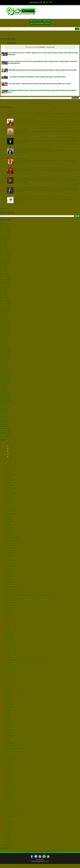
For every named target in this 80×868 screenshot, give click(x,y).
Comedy (9, 553)
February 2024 (4, 276)
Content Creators (12, 556)
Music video (10, 746)
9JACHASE (4, 209)
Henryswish (10, 647)
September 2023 (4, 286)
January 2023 (3, 302)
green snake (10, 636)
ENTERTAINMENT (39, 23)
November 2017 (4, 418)
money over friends (12, 725)
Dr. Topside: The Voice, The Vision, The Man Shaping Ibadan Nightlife (33, 149)
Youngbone (10, 842)
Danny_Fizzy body (12, 566)
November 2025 (4, 233)
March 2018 (3, 412)
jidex (8, 678)
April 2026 (3, 223)
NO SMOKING (11, 754)
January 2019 (3, 392)
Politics (9, 772)
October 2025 (4, 235)
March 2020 (3, 370)
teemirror (10, 814)
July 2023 (2, 290)
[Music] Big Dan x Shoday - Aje (22, 168)
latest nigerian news (13, 686)
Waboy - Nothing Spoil (20, 129)
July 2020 (2, 362)
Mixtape (9, 715)
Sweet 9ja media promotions (15, 808)
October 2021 (4, 332)
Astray (9, 498)
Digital (9, 574)
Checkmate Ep (11, 548)
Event (9, 608)
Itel (8, 673)
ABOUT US (26, 851)
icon (8, 665)
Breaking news (11, 535)
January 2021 (3, 350)
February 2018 (4, 414)
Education (10, 592)
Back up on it (10, 511)
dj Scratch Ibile (11, 584)
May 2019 (3, 388)
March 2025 (3, 249)
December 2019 (4, 376)
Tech (8, 811)
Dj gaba (9, 579)
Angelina (9, 483)
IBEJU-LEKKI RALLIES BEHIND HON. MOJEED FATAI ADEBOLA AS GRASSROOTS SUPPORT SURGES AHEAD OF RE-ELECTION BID (47, 188)
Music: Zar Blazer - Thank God (22, 139)
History (9, 649)
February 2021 (4, 348)
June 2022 (3, 316)
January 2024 (3, 278)
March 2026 (3, 225)
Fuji (8, 623)
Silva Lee (9, 795)
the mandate (11, 816)
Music (9, 444)
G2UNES (9, 626)
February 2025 (4, 251)
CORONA (9, 561)
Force (9, 618)
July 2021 (2, 338)
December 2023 (4, 280)
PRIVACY (47, 851)
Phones (9, 769)
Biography (10, 522)
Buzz (8, 543)
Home (9, 866)
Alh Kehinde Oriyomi (13, 475)
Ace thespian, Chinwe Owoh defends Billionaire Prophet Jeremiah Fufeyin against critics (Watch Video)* (38, 77)
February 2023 (4, 300)
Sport (9, 801)
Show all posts (50, 47)
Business (10, 540)
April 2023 (3, 296)
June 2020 (3, 364)
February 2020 (4, 372)
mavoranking (11, 704)
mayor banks (11, 707)
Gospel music (11, 634)
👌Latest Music (11, 446)
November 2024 (4, 257)
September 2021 (4, 334)
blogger (9, 524)
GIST (40, 21)
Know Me (10, 681)
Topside (9, 821)
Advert (9, 464)
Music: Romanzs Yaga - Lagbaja (15, 748)
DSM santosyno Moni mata (14, 587)
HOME (31, 21)
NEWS (49, 21)
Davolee (9, 569)
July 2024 (2, 266)
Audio (9, 506)
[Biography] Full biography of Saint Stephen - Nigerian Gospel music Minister (35, 178)
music (9, 738)
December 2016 (4, 430)
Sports (9, 803)
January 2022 (3, 326)
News (9, 751)
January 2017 (3, 428)
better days (10, 519)
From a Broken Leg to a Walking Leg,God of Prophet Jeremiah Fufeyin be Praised (29, 112)
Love (8, 696)
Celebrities (10, 545)
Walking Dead (11, 840)
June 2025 (3, 243)
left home (10, 689)
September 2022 (4, 310)
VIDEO (31, 23)
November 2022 (4, 306)
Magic (9, 702)
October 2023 (4, 284)
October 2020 (4, 356)
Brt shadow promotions (13, 537)
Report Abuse (5, 848)
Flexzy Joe (10, 616)
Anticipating (10, 485)
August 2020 (3, 360)
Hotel (8, 655)
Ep (8, 605)
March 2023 (3, 298)
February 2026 (4, 227)
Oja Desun (10, 756)
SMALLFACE (10, 798)
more (8, 728)
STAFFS (41, 851)
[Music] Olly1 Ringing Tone (21, 159)
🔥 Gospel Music (12, 454)
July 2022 (2, 314)
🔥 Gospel (10, 451)
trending (9, 824)
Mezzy (9, 709)
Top (8, 819)
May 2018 (3, 408)
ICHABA (9, 662)
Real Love (10, 780)
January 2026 (3, 229)
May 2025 (3, 245)
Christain (9, 550)
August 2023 (3, 288)
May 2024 (3, 269)
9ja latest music (11, 459)
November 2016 (4, 432)
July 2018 (2, 404)
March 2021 (3, 346)
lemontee (10, 691)
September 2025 (4, 237)
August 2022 (3, 312)
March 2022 (3, 322)
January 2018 (3, 416)
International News (12, 670)
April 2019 (3, 390)
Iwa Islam (10, 675)
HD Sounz (10, 642)
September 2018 (4, 400)
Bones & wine (11, 527)
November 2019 (4, 378)
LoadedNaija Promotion (13, 694)
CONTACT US (34, 851)
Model (9, 717)
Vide (8, 829)
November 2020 (4, 354)
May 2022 (3, 318)
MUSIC (36, 21)
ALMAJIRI (9, 477)
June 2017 (3, 422)
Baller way (10, 517)
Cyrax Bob (10, 563)
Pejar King (10, 767)
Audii (8, 503)
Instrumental (10, 668)
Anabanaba (10, 480)
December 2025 (4, 231)
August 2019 (3, 382)
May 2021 (3, 342)
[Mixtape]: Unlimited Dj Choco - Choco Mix (25, 119)
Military (9, 712)
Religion (9, 788)
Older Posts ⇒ (75, 98)
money (9, 722)
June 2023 (3, 292)
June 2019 (3, 386)
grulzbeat (10, 639)
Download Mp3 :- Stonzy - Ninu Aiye (24, 198)
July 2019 (2, 384)
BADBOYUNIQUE (11, 514)
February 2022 (4, 324)
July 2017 (2, 420)
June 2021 (3, 340)
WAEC (9, 837)
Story (8, 806)
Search (77, 29)
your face (10, 845)
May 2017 (3, 424)
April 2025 (3, 247)
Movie (9, 730)
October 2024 (4, 259)
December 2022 (4, 304)
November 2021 (4, 330)
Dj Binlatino (10, 576)
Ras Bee (9, 775)
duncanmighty (11, 590)
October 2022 (4, 308)
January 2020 (3, 374)
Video (9, 832)
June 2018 (3, 406)
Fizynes (9, 613)
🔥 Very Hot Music (12, 457)
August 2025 (3, 239)
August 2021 (3, 336)
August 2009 (3, 436)
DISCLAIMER (54, 851)
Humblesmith (11, 657)
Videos (9, 835)
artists (9, 496)
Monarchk (10, 720)
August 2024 (3, 263)
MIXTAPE (48, 23)
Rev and (9, 790)
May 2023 (3, 294)
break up (10, 532)
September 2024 (4, 261)
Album (9, 472)
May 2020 (3, 366)
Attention (10, 501)
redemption (10, 782)
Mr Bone (9, 733)
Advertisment (11, 467)
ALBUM (44, 21)
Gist (8, 629)
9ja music (10, 462)
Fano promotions (12, 610)
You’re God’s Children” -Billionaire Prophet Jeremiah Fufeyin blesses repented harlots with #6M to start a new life (40, 84)
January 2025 (3, 253)
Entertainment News (13, 602)
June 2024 (3, 268)
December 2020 (4, 352)
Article (9, 490)
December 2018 (4, 394)
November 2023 (4, 282)
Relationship (10, 785)
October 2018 (4, 398)
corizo (9, 558)
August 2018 (3, 402)
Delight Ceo (10, 571)
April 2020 (3, 368)
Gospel (9, 631)
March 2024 (3, 274)
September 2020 (4, 358)
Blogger (48, 103)
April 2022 (3, 320)
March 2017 (3, 426)
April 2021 (3, 344)
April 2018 (3, 410)
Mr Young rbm (11, 735)
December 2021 (4, 328)
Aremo (9, 488)
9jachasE (46, 861)
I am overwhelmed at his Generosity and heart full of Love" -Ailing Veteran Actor (28, 660)
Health (9, 644)
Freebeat (10, 621)
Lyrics (9, 699)
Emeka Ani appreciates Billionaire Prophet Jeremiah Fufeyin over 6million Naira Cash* (30, 595)
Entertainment (11, 597)
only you (9, 762)
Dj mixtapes (10, 582)
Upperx (9, 827)
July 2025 (2, 241)
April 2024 (3, 272)
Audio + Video (11, 509)
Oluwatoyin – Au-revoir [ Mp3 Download (18, 759)
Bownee (9, 530)
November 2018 (4, 396)
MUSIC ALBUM (11, 743)
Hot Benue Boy (11, 652)
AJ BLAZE (9, 470)
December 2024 (4, 255)
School (9, 793)
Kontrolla (10, 683)
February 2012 (4, 434)
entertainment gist (12, 600)
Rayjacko (10, 777)
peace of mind (11, 764)
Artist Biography (11, 493)
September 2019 (4, 380)
